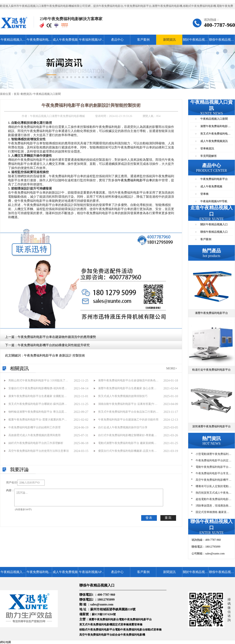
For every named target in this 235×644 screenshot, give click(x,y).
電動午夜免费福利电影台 (130, 630)
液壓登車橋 (136, 625)
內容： (10, 490)
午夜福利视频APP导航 (91, 41)
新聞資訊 (169, 40)
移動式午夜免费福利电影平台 (97, 630)
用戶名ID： (12, 483)
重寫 (168, 518)
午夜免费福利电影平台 (39, 41)
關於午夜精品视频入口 (195, 41)
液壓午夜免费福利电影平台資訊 (215, 127)
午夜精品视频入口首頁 (13, 41)
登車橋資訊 (207, 149)
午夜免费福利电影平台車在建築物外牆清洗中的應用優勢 (57, 337)
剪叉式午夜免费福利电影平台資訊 (215, 135)
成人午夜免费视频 (65, 40)
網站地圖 (5, 642)
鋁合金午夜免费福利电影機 (129, 635)
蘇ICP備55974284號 (104, 614)
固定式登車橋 (120, 625)
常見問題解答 (209, 156)
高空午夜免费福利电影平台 (96, 635)
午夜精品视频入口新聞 (47, 94)
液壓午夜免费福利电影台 (104, 619)
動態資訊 (26, 94)
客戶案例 (143, 40)
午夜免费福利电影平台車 (135, 180)
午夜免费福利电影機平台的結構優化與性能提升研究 (54, 345)
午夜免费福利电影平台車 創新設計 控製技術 (54, 355)
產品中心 (117, 40)
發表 (149, 518)
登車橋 (204, 194)
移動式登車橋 (153, 630)
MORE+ (172, 368)
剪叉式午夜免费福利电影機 (96, 625)
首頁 (16, 94)
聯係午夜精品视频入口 (221, 41)
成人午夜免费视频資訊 (214, 141)
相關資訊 (19, 368)
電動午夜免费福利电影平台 (135, 619)
